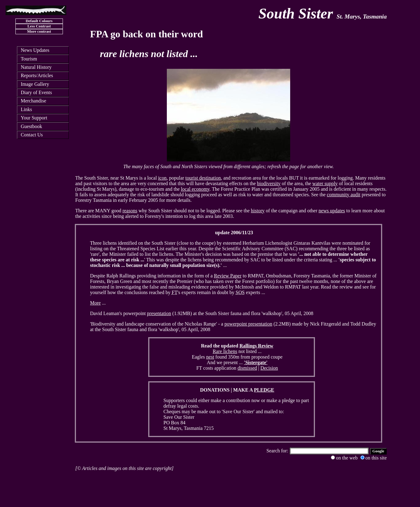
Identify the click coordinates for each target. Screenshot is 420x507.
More (95, 303)
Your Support (34, 118)
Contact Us (32, 135)
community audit (344, 195)
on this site (374, 458)
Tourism (29, 59)
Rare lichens (225, 351)
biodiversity (269, 183)
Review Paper (228, 276)
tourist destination (203, 178)
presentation (159, 313)
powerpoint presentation (248, 324)
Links (26, 109)
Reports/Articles (37, 75)
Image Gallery (35, 84)
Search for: (278, 451)
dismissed (247, 368)
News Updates (35, 50)
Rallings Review (257, 346)
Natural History (36, 67)
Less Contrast (39, 26)
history (258, 211)
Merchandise (33, 101)
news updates (332, 211)
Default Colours (39, 21)
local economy (195, 189)
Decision (269, 368)
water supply (325, 183)
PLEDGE (264, 390)
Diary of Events (36, 92)
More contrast (39, 31)
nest (210, 357)
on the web (344, 458)
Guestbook (31, 126)
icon (163, 178)
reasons (130, 211)
